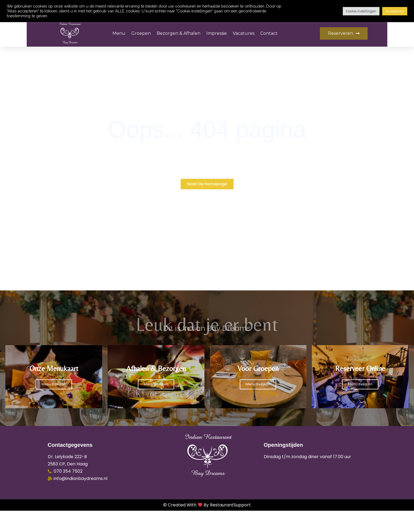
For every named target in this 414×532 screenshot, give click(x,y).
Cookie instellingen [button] (361, 11)
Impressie (217, 33)
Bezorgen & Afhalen (179, 33)
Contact (269, 33)
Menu (119, 33)
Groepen (141, 33)
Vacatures (244, 33)
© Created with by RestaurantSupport (207, 526)
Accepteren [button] (395, 11)
